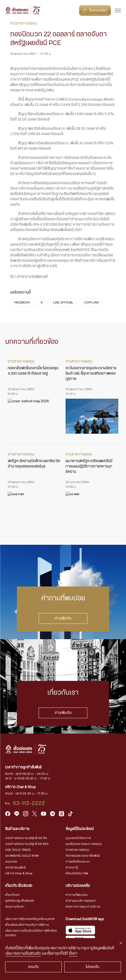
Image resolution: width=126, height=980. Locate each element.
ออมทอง (11, 862)
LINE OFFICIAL (63, 302)
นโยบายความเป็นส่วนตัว (23, 954)
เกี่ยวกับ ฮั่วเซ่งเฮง (19, 886)
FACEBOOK (22, 302)
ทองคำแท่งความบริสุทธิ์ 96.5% (26, 838)
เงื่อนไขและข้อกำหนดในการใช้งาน (27, 925)
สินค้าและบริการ (17, 829)
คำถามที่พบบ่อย (77, 895)
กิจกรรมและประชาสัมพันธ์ (83, 856)
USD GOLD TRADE (18, 850)
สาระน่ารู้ (72, 867)
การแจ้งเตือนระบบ (78, 862)
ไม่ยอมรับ (93, 967)
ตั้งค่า (73, 954)
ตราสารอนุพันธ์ (15, 867)
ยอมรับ (34, 967)
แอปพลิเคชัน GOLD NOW (22, 856)
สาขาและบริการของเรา (81, 901)
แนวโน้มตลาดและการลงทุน (84, 844)
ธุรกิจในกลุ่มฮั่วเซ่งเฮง (20, 901)
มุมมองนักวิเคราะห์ (78, 838)
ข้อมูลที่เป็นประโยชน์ (80, 829)
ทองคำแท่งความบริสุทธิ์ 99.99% (27, 844)
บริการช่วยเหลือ (78, 886)
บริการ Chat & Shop (19, 873)
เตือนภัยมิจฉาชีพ (77, 873)
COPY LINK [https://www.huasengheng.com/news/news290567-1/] (92, 302)
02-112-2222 (29, 803)
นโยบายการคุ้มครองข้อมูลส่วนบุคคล (30, 919)
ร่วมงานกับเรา (15, 907)
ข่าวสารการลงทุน (77, 850)
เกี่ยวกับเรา (13, 895)
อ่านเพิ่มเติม (63, 618)
